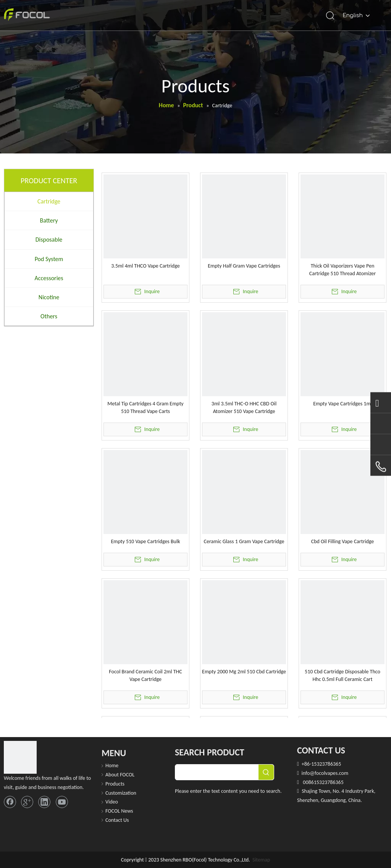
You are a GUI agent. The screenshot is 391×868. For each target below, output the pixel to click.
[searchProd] (217, 772)
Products (115, 784)
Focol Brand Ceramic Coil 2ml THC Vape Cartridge (145, 675)
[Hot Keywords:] (266, 772)
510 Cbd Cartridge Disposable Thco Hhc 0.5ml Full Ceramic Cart (343, 675)
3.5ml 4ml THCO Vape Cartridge (145, 266)
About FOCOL (120, 775)
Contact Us (117, 820)
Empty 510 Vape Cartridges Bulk (145, 541)
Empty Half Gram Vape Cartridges (244, 266)
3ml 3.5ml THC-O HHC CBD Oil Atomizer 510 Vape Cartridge (244, 407)
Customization (121, 793)
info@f (309, 773)
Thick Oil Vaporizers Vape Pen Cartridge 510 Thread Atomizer (343, 270)
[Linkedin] (44, 802)
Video (112, 802)
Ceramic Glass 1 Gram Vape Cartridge (244, 541)
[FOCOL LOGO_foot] (20, 757)
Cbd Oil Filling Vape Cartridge (343, 541)
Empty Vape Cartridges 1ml (343, 404)
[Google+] (27, 802)
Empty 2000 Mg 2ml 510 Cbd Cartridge (244, 672)
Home (112, 766)
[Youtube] (62, 802)
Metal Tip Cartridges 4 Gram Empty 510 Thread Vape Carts (145, 407)
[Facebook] (10, 802)
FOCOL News (119, 811)
